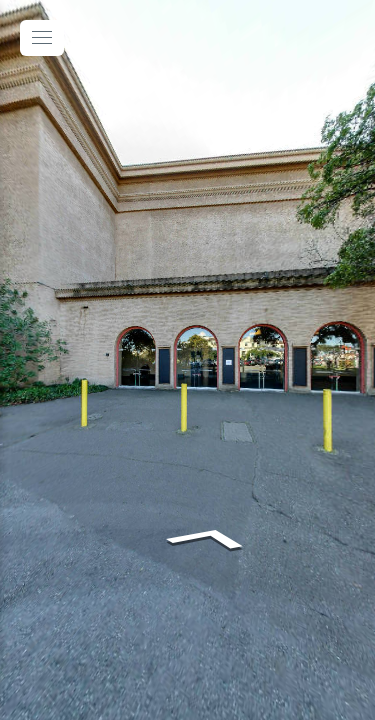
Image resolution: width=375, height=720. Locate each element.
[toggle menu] (42, 38)
